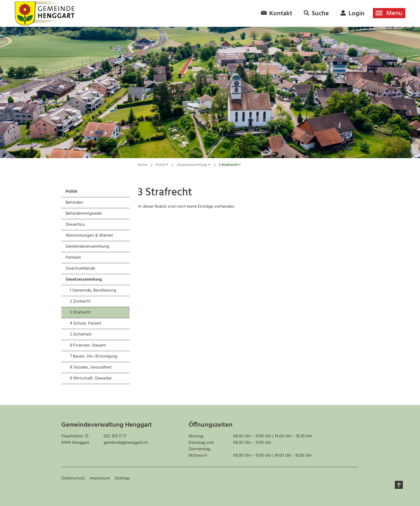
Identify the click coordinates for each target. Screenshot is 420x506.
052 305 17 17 (115, 436)
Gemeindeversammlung (87, 247)
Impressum (100, 478)
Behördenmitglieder (84, 214)
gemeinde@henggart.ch (126, 443)
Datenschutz (73, 478)
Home (142, 165)
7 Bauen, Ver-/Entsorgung (94, 356)
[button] (162, 166)
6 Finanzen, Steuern (88, 345)
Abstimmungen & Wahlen (89, 236)
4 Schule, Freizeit (86, 323)
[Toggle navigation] (389, 13)
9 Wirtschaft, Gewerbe (91, 378)
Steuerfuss (75, 225)
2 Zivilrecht (80, 302)
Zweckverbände (80, 269)
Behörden (74, 203)
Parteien (73, 258)
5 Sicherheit (81, 334)
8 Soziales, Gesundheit (91, 367)
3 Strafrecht (84, 313)
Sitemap (122, 478)
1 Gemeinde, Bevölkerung (93, 291)
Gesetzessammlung (84, 280)
